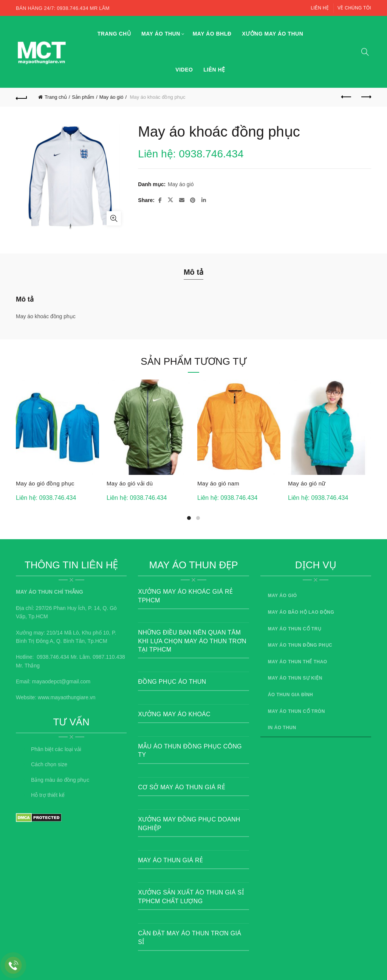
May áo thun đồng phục (300, 645)
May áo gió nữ (307, 483)
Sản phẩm (83, 97)
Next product (366, 97)
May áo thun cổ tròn (296, 711)
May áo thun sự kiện (295, 678)
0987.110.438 (109, 657)
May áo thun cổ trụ (295, 629)
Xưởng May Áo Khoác (174, 714)
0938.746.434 (53, 657)
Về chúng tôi (354, 8)
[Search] (365, 52)
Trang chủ (114, 34)
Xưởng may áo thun (272, 34)
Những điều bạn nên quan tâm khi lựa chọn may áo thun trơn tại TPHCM (192, 641)
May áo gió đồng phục (45, 483)
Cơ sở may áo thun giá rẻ (182, 787)
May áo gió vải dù (130, 483)
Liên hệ (320, 8)
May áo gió (111, 97)
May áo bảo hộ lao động (301, 612)
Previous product (347, 97)
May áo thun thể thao (298, 662)
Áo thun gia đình (291, 695)
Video (184, 70)
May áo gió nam (218, 483)
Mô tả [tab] (193, 272)
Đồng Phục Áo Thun (172, 682)
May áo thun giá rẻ (170, 860)
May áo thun (161, 34)
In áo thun (282, 728)
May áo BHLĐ (212, 34)
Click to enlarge (114, 218)
